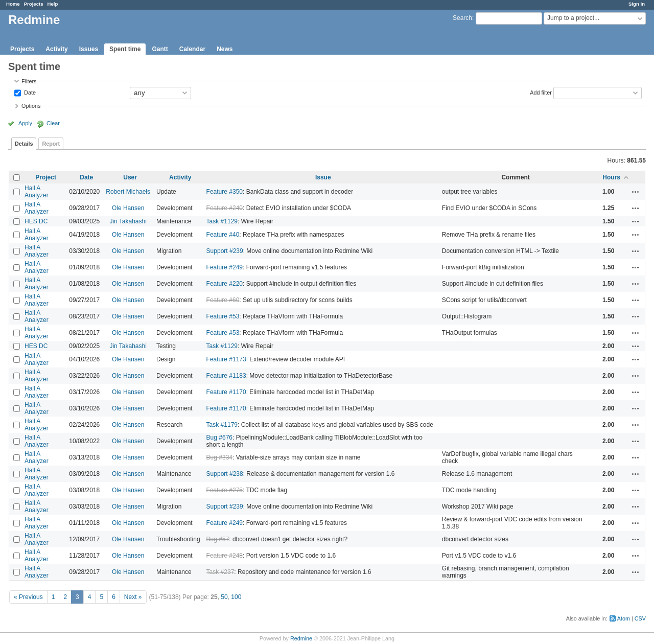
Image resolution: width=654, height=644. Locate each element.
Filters (29, 81)
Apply (25, 123)
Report (51, 144)
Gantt (160, 49)
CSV (640, 618)
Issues (89, 49)
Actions (636, 192)
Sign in (637, 4)
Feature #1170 (226, 392)
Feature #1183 (226, 376)
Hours (611, 177)
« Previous (28, 597)
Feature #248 (225, 556)
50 (224, 597)
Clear (53, 123)
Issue (323, 177)
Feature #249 (225, 267)
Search (462, 18)
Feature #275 (225, 490)
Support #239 (225, 251)
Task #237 (220, 572)
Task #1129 (222, 221)
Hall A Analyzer (37, 192)
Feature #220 (225, 284)
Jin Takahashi (128, 221)
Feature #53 (223, 316)
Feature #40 (223, 235)
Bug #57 (218, 539)
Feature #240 (225, 208)
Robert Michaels (128, 192)
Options (31, 106)
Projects (34, 4)
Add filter (541, 92)
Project (46, 177)
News (225, 49)
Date (29, 92)
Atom (624, 618)
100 (236, 597)
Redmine (301, 638)
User (130, 177)
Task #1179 (222, 425)
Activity (56, 49)
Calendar (192, 49)
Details (24, 144)
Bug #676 (219, 438)
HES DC (36, 221)
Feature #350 (225, 192)
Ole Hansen (128, 208)
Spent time (125, 49)
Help (53, 4)
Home (13, 4)
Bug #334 (219, 457)
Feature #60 (223, 300)
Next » (133, 597)
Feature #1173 (226, 359)
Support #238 (225, 474)
